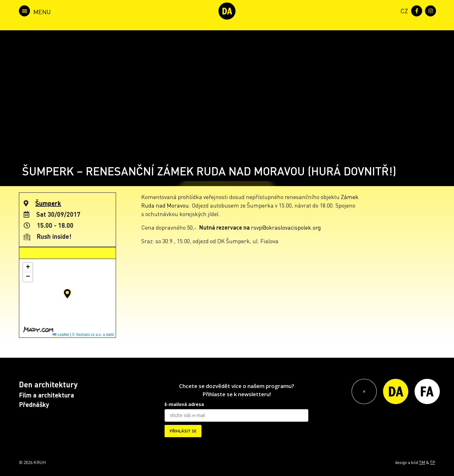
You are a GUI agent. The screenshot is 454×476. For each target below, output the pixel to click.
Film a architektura (47, 395)
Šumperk (48, 203)
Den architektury (48, 384)
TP (433, 462)
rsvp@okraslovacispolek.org (286, 227)
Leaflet (61, 335)
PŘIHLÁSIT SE (183, 431)
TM (422, 462)
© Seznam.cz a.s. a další (93, 335)
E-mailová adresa (184, 404)
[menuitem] (403, 10)
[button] (67, 294)
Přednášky (34, 404)
